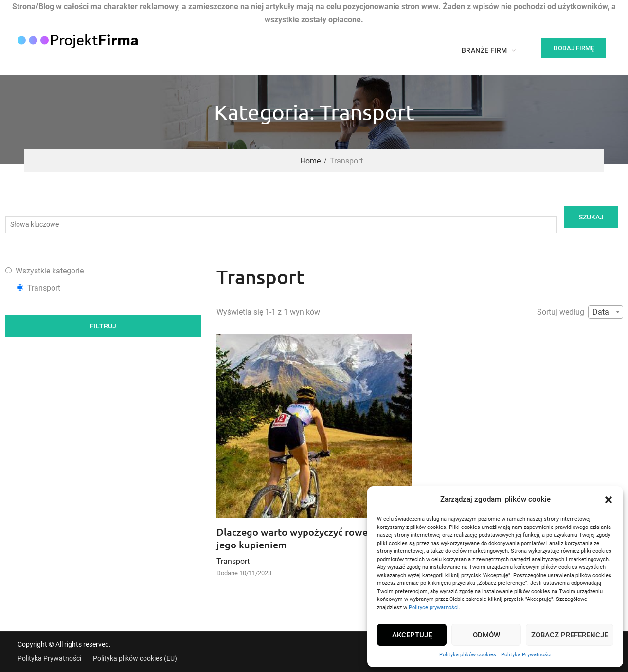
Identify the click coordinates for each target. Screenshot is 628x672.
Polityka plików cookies (468, 655)
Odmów (486, 635)
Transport (233, 561)
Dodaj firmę (574, 48)
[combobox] (606, 312)
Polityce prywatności (434, 608)
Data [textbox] (601, 312)
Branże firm (484, 50)
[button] (609, 500)
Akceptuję (412, 635)
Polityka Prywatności (526, 655)
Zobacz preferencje (570, 635)
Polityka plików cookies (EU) (135, 659)
